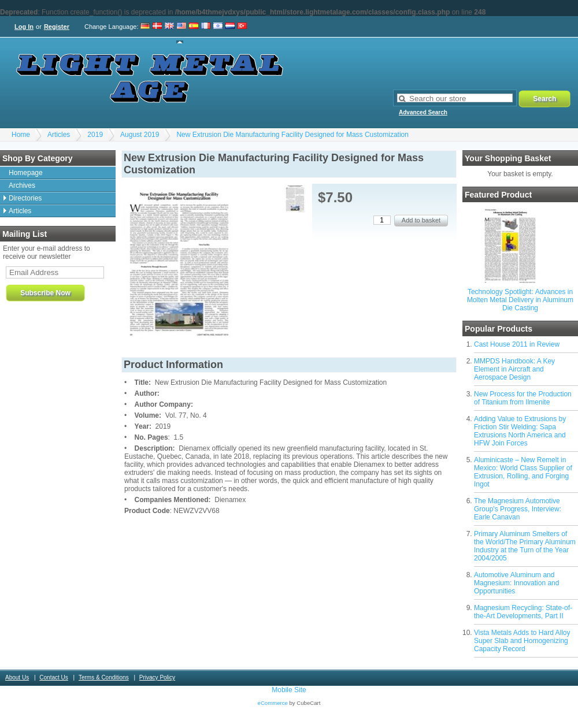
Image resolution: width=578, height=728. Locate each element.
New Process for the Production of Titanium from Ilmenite (523, 398)
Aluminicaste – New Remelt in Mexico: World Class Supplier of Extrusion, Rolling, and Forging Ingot (523, 472)
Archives (22, 185)
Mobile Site (289, 690)
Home (21, 135)
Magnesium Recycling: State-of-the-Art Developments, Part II (523, 612)
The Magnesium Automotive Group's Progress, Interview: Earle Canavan (518, 509)
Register (57, 27)
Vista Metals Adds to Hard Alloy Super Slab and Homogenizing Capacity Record (522, 641)
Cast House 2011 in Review (517, 344)
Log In (24, 27)
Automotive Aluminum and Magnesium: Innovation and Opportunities (516, 583)
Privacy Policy (157, 677)
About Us (17, 677)
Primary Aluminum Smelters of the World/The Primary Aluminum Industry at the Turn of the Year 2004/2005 (525, 546)
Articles (59, 135)
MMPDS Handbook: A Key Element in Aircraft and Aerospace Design (514, 369)
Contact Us (53, 677)
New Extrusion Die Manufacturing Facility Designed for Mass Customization (292, 135)
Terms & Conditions (104, 677)
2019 (95, 135)
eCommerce (273, 703)
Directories (25, 198)
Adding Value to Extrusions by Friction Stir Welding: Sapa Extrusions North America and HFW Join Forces (520, 431)
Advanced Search (423, 112)
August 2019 (140, 135)
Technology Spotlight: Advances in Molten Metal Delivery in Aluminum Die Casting (520, 300)
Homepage (26, 173)
